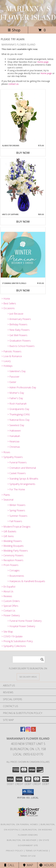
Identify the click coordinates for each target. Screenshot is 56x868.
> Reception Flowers (12, 560)
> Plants (6, 495)
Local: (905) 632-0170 (28, 754)
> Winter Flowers (16, 505)
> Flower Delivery (11, 615)
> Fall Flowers (15, 521)
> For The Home (16, 489)
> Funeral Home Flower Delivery (24, 621)
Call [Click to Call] (9, 865)
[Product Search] (29, 659)
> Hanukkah (14, 436)
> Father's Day (15, 398)
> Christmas (14, 447)
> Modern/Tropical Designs (16, 527)
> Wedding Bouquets (13, 546)
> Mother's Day (16, 393)
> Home (6, 299)
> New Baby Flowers (19, 330)
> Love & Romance (12, 356)
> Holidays (7, 366)
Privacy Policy (15, 851)
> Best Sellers (9, 303)
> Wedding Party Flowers (15, 551)
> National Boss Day (18, 420)
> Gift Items (8, 536)
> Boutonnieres (16, 576)
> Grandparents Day (18, 409)
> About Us (7, 591)
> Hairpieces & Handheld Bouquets (26, 581)
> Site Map (7, 632)
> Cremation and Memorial (22, 468)
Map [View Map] (28, 865)
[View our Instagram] (28, 731)
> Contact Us (8, 611)
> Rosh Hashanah (17, 404)
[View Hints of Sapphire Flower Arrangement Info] (23, 186)
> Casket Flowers (17, 473)
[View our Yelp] (33, 731)
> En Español (8, 587)
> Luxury (6, 361)
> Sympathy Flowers (12, 457)
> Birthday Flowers (17, 324)
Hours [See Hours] (47, 865)
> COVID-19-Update (12, 636)
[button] (28, 792)
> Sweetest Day (16, 425)
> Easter (12, 382)
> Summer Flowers (17, 516)
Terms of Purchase (37, 851)
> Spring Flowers (16, 510)
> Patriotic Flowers (11, 351)
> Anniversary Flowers (19, 319)
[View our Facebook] (23, 731)
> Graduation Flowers (19, 341)
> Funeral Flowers (17, 462)
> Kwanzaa (13, 441)
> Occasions (8, 308)
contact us (13, 84)
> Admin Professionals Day (22, 387)
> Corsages (14, 570)
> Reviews (7, 596)
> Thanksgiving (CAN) (19, 414)
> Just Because (15, 314)
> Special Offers (10, 606)
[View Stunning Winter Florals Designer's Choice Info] (23, 255)
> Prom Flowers (10, 565)
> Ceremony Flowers (12, 555)
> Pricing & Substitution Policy (17, 641)
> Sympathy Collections (14, 646)
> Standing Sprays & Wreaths (23, 479)
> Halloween (14, 431)
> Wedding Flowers (12, 541)
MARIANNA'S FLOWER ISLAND (28, 13)
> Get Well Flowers (17, 335)
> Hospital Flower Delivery (21, 626)
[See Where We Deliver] (28, 677)
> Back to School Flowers (21, 346)
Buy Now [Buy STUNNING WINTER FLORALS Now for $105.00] (23, 290)
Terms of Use (28, 856)
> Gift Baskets (9, 531)
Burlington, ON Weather (22, 840)
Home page (43, 62)
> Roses (6, 452)
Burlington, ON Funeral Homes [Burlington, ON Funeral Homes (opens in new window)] (19, 824)
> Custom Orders (11, 601)
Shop (14, 30)
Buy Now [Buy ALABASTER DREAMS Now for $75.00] (23, 153)
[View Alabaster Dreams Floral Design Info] (23, 117)
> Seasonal (7, 500)
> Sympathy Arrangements (21, 484)
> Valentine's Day (17, 371)
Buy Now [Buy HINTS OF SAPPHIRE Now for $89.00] (23, 222)
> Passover (13, 377)
